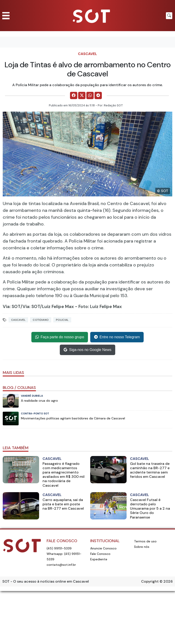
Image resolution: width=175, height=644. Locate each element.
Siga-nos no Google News (87, 350)
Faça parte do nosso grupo (60, 337)
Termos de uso (145, 541)
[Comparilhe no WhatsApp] (90, 95)
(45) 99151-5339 (59, 548)
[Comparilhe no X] (82, 95)
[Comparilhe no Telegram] (98, 95)
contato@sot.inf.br (61, 565)
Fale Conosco (100, 554)
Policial (62, 320)
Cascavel (87, 54)
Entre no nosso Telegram (117, 337)
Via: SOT (12, 307)
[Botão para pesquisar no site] (169, 16)
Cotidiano (41, 320)
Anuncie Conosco (103, 548)
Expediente (99, 559)
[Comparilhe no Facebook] (74, 95)
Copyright (150, 581)
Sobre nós (142, 547)
